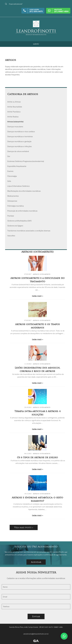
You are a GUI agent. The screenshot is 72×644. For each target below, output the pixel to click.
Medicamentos (13, 196)
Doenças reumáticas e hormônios (20, 136)
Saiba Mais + (37, 296)
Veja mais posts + (24, 527)
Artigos (11, 60)
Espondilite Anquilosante (17, 166)
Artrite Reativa (13, 117)
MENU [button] (36, 44)
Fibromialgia (12, 176)
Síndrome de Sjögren (15, 226)
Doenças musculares (15, 127)
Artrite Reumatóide (15, 107)
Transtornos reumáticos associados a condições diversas (29, 231)
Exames (10, 171)
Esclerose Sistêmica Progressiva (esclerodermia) (26, 161)
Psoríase (11, 216)
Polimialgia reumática (16, 206)
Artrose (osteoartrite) (15, 122)
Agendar (36, 562)
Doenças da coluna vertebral (18, 151)
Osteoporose (12, 201)
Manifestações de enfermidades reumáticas (24, 191)
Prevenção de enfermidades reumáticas (22, 211)
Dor (9, 156)
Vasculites (11, 236)
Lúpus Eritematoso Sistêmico (18, 186)
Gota (9, 181)
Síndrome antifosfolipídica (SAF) (19, 221)
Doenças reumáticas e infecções (20, 146)
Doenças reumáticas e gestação (19, 141)
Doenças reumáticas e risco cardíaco (21, 131)
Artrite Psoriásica (14, 112)
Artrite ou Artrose (14, 102)
